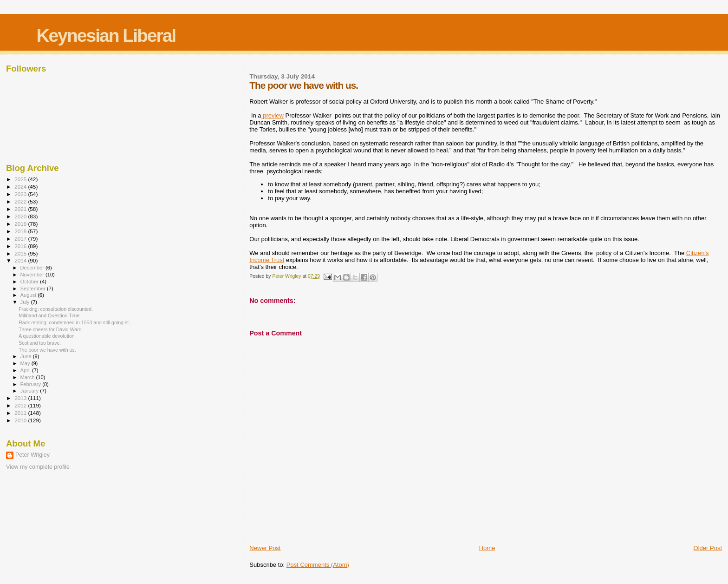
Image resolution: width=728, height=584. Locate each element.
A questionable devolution (47, 336)
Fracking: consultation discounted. (56, 309)
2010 (21, 420)
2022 (21, 201)
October (30, 282)
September (34, 289)
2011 (21, 413)
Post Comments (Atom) (318, 565)
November (33, 275)
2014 (21, 260)
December (33, 268)
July (26, 302)
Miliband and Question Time (49, 315)
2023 (21, 194)
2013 (21, 398)
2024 (21, 187)
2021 (21, 209)
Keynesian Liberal (106, 36)
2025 (21, 179)
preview (273, 115)
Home (487, 548)
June (27, 356)
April (26, 370)
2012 (21, 405)
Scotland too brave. (40, 343)
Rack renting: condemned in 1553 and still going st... (76, 322)
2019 (21, 224)
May (26, 363)
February (32, 384)
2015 (21, 253)
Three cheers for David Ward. (51, 329)
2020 (21, 216)
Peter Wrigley (32, 455)
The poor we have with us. (47, 350)
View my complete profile (38, 467)
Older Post (708, 548)
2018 (21, 231)
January (30, 391)
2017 (21, 239)
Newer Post (265, 548)
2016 (21, 246)
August (29, 295)
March (28, 377)
